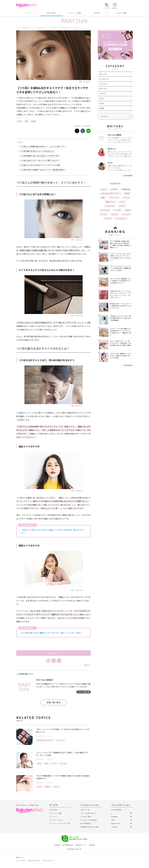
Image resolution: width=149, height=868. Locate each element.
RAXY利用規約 (85, 823)
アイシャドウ (60, 740)
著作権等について (81, 845)
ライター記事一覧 (84, 692)
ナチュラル (63, 763)
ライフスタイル (121, 218)
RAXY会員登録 (116, 810)
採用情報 (92, 845)
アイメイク (25, 118)
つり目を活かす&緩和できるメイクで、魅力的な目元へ (43, 170)
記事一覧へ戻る (54, 702)
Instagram (115, 817)
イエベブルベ (105, 210)
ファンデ (115, 214)
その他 (101, 108)
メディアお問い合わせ (88, 813)
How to (19, 121)
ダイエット (126, 214)
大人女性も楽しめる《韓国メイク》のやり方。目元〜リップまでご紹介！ (52, 633)
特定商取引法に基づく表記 (89, 827)
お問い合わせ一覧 (34, 861)
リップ (122, 202)
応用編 (34, 121)
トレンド (54, 763)
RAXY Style (51, 13)
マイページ (53, 817)
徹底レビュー (110, 202)
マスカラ (56, 787)
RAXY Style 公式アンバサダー (45, 740)
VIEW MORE (128, 176)
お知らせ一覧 (85, 810)
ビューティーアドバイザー (58, 823)
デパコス (104, 214)
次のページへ (54, 653)
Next (87, 665)
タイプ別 (108, 218)
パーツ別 (117, 210)
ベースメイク (104, 79)
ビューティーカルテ (56, 820)
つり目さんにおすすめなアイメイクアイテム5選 (40, 165)
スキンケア (103, 74)
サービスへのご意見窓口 (89, 820)
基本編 (127, 193)
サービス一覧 (20, 861)
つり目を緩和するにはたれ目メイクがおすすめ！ (40, 156)
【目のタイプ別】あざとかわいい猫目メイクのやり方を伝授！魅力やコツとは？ (53, 531)
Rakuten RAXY (27, 5)
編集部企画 (126, 189)
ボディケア (103, 89)
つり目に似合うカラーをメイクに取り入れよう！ (40, 160)
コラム (101, 103)
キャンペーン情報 (74, 13)
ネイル (101, 98)
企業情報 (57, 845)
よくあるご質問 (121, 13)
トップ (28, 13)
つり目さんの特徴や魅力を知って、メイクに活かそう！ (43, 146)
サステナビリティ (48, 861)
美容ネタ (47, 787)
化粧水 (128, 210)
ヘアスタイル (110, 206)
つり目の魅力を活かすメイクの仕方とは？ (37, 151)
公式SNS (97, 13)
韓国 (27, 121)
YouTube (114, 827)
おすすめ (114, 189)
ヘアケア (102, 94)
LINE (113, 820)
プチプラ (122, 206)
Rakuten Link (116, 823)
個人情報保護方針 (68, 845)
